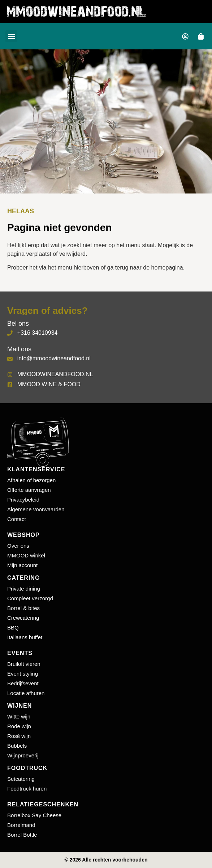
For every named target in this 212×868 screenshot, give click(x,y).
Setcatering (21, 779)
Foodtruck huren (27, 789)
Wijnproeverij (23, 755)
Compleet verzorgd (30, 598)
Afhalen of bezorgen (31, 480)
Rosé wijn (19, 736)
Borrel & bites (23, 608)
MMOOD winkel (26, 555)
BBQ (13, 627)
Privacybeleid (23, 500)
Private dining (24, 589)
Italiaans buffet (25, 637)
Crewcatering (23, 618)
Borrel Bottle (22, 835)
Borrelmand (21, 825)
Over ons (18, 546)
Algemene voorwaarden (36, 509)
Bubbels (17, 746)
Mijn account (22, 565)
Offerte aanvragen (29, 490)
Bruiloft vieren (24, 664)
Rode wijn (19, 726)
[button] (11, 36)
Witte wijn (19, 716)
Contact (17, 519)
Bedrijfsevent (23, 683)
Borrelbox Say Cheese (34, 815)
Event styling (23, 674)
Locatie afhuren (26, 693)
